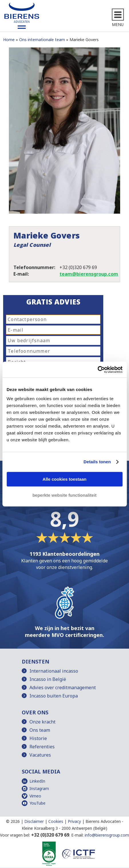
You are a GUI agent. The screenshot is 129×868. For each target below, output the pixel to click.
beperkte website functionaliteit (64, 495)
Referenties (42, 747)
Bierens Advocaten (103, 821)
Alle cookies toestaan (64, 479)
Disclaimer (34, 821)
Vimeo (35, 796)
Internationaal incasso (54, 671)
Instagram (39, 788)
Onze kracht (42, 722)
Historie (38, 738)
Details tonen (97, 462)
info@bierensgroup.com (107, 835)
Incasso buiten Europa (54, 696)
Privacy (74, 821)
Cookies (56, 821)
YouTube (37, 803)
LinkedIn (37, 781)
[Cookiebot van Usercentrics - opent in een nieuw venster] (97, 370)
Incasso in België (48, 679)
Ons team (40, 730)
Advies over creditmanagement (63, 687)
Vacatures (40, 755)
